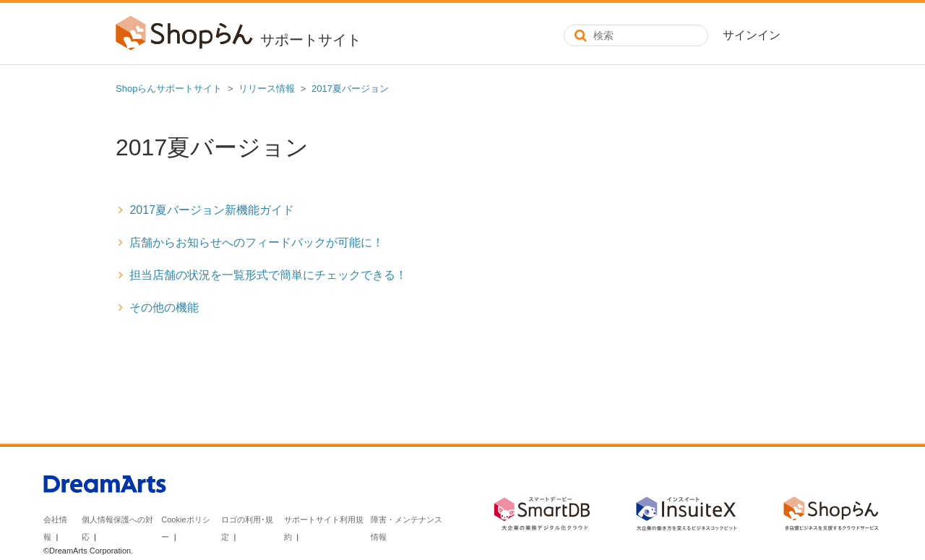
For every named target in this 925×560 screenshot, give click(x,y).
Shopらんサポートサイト (169, 89)
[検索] (636, 35)
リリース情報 (267, 89)
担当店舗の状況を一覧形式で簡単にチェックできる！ (268, 275)
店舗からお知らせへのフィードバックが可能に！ (257, 242)
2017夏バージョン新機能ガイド (212, 210)
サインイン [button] (752, 35)
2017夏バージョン (350, 89)
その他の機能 (164, 307)
